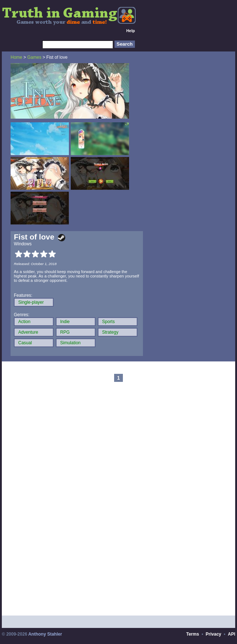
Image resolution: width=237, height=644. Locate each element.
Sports (108, 322)
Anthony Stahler (45, 634)
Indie (65, 322)
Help (131, 31)
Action (24, 322)
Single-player (31, 302)
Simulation (70, 343)
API (232, 634)
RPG (65, 332)
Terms (193, 634)
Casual (25, 343)
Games (34, 57)
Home (16, 57)
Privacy (213, 634)
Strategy (110, 332)
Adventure (28, 332)
